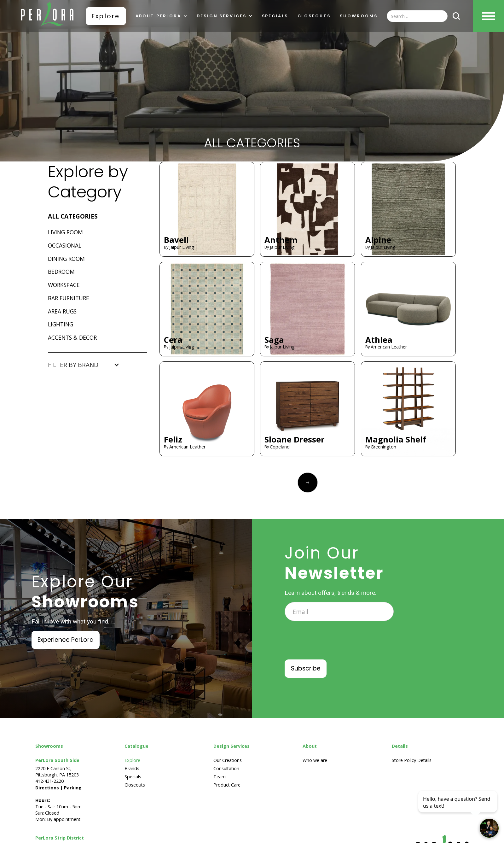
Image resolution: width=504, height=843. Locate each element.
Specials (275, 16)
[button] (161, 16)
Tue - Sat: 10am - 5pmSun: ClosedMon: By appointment (58, 804)
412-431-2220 (49, 781)
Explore (106, 16)
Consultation (226, 768)
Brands (132, 768)
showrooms (359, 16)
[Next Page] (308, 483)
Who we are (315, 760)
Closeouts (314, 16)
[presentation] (333, 645)
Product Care (227, 785)
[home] (47, 16)
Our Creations (228, 760)
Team (220, 777)
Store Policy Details (412, 760)
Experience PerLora (66, 640)
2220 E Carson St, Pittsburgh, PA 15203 (57, 772)
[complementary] (458, 808)
